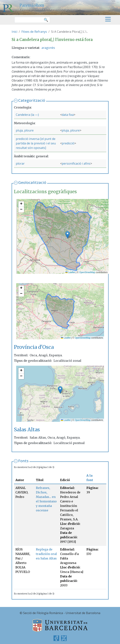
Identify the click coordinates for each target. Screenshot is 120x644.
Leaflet (70, 272)
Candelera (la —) (27, 115)
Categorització (32, 100)
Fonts (23, 461)
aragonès (48, 48)
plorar (20, 163)
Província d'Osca (34, 347)
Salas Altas (27, 429)
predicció (68, 143)
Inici (14, 32)
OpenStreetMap (87, 272)
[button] (68, 235)
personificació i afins (76, 163)
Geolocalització (32, 182)
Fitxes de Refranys (34, 32)
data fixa (68, 115)
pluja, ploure (25, 130)
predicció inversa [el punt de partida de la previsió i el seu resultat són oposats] (36, 143)
